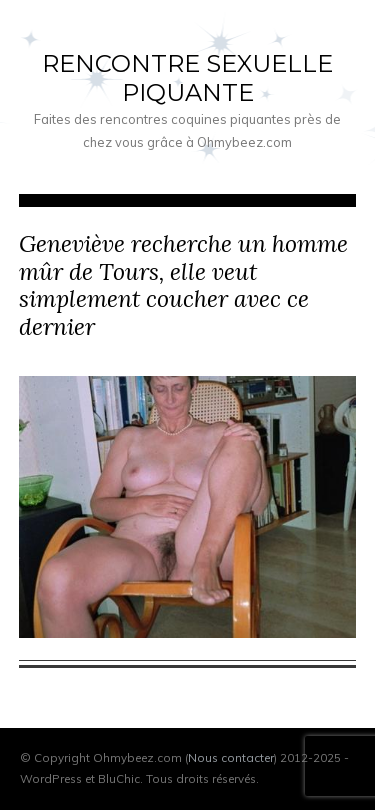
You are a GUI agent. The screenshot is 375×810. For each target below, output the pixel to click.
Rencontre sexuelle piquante (187, 78)
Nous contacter (231, 757)
